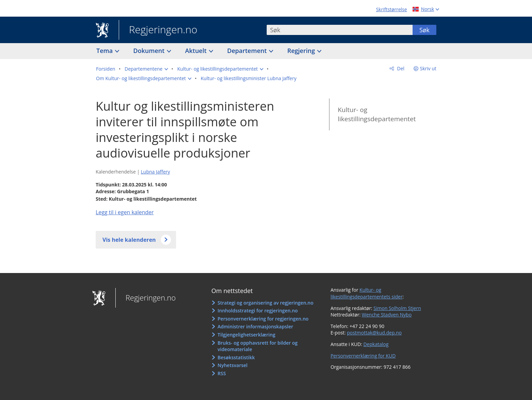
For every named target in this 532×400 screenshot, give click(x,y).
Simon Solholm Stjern (397, 308)
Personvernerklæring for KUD (363, 356)
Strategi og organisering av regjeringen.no (265, 303)
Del (400, 68)
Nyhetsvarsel (232, 365)
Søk (424, 30)
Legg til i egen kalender (125, 212)
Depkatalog (376, 344)
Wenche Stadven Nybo (387, 315)
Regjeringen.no (158, 30)
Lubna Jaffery (155, 172)
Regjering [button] (302, 51)
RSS (222, 373)
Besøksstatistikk (236, 357)
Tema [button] (105, 51)
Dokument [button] (150, 51)
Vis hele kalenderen (129, 240)
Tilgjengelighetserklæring (246, 335)
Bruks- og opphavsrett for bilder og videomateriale (258, 346)
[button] (146, 69)
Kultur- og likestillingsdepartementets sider (366, 293)
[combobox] (340, 30)
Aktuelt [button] (197, 51)
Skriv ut (428, 68)
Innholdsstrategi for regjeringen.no (258, 311)
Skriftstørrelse (391, 9)
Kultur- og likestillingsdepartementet (377, 114)
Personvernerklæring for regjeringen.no (263, 319)
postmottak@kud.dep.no (374, 333)
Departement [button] (248, 51)
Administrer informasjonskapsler (255, 326)
